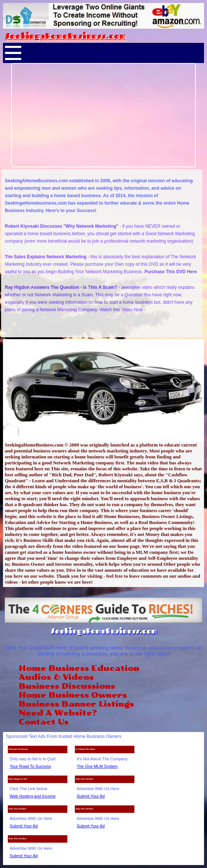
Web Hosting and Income (33, 796)
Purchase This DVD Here (171, 272)
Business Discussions (67, 686)
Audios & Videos (56, 677)
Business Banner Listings (76, 704)
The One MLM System (97, 766)
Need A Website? (58, 713)
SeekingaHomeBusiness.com (65, 36)
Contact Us (44, 722)
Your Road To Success (30, 766)
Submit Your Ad (91, 796)
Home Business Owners (73, 695)
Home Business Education (79, 668)
